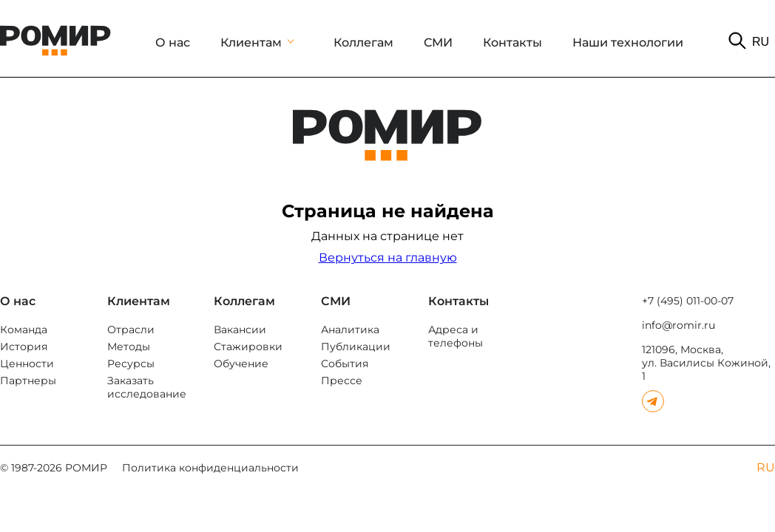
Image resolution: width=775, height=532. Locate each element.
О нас (173, 42)
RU (761, 42)
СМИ (438, 42)
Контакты (512, 42)
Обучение (241, 364)
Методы (129, 347)
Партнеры (28, 381)
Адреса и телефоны (456, 336)
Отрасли (131, 330)
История (24, 347)
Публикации (356, 347)
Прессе (342, 381)
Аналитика (350, 330)
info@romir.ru (678, 325)
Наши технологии (628, 42)
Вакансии (240, 330)
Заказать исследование (147, 387)
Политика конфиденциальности (210, 468)
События (345, 364)
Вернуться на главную (388, 258)
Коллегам (363, 42)
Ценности (27, 364)
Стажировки (248, 347)
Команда (24, 330)
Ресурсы (131, 364)
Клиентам (251, 42)
